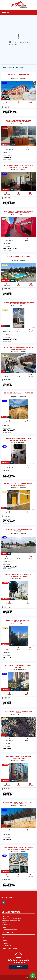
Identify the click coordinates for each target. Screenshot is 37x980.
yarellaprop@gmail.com (9, 929)
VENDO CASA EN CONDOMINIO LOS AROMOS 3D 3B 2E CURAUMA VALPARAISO (18, 303)
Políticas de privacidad (10, 948)
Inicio (5, 938)
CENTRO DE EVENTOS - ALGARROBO (19, 257)
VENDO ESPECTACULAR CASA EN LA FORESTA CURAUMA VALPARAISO (18, 348)
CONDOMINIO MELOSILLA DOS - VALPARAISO (18, 393)
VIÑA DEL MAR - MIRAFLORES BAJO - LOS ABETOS (18, 712)
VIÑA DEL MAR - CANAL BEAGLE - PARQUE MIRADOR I (19, 667)
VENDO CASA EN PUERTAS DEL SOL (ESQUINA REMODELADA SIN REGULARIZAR (18, 212)
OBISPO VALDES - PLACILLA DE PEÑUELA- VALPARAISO (18, 530)
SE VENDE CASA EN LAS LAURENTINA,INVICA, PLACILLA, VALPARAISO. (19, 485)
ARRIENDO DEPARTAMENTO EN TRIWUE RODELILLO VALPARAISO (18, 758)
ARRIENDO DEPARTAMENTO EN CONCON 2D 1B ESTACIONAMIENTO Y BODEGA (19, 576)
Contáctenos (7, 946)
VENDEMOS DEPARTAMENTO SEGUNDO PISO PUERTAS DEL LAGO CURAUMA (19, 167)
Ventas (5, 940)
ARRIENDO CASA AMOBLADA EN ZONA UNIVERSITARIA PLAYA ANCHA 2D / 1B (18, 121)
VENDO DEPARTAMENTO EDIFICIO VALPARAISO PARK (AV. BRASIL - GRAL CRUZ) (18, 848)
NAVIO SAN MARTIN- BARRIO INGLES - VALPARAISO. (19, 621)
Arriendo (6, 943)
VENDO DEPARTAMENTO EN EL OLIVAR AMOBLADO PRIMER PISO (18, 439)
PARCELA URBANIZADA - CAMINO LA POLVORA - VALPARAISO (19, 803)
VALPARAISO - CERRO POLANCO (19, 75)
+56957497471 (7, 925)
